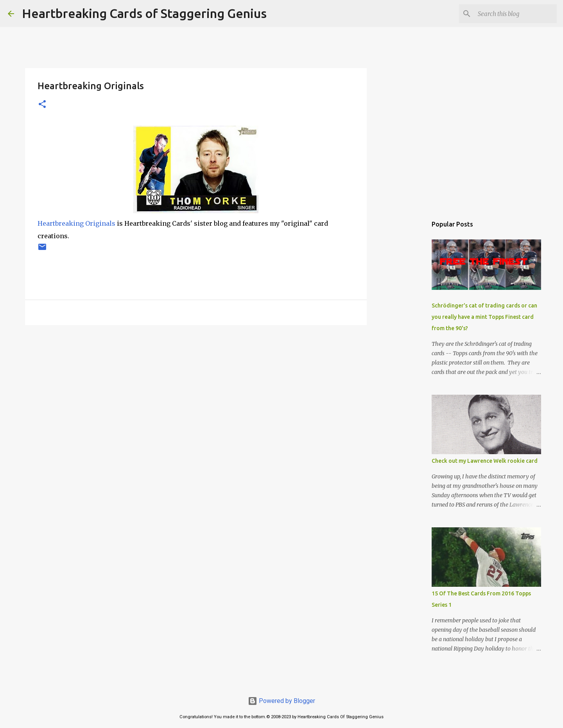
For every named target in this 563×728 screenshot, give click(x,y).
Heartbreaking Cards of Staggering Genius (144, 13)
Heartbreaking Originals (76, 223)
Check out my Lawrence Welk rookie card (485, 461)
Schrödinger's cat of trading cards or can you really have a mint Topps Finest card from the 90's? (484, 317)
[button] (42, 105)
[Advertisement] (196, 392)
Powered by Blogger (281, 701)
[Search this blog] (516, 14)
